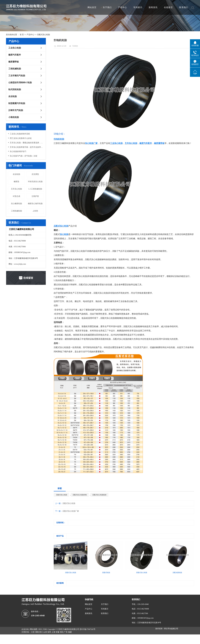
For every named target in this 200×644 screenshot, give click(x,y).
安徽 (57, 632)
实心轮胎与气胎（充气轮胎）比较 (24, 156)
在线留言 (168, 7)
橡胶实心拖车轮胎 (35, 204)
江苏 (33, 632)
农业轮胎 (13, 96)
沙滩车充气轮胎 (16, 110)
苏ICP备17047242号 (88, 629)
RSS (40, 629)
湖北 (62, 632)
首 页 (22, 35)
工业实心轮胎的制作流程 (20, 134)
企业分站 (25, 629)
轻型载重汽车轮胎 (17, 103)
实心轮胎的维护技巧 (18, 151)
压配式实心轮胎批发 (99, 495)
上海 (53, 632)
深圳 (49, 632)
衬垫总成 (16, 196)
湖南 (37, 632)
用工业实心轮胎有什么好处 (21, 138)
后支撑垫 (35, 174)
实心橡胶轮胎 (16, 204)
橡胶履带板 (14, 62)
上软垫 (35, 211)
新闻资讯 (153, 7)
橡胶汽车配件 (15, 55)
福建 (70, 632)
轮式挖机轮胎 (15, 89)
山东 (45, 632)
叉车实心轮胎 (16, 189)
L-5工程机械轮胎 (35, 189)
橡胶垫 (16, 182)
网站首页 (92, 7)
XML (45, 629)
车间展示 (138, 7)
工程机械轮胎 (15, 69)
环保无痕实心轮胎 (35, 182)
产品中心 (123, 7)
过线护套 (35, 196)
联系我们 (184, 7)
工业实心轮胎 (15, 48)
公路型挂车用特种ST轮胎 (20, 83)
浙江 (41, 632)
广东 (66, 632)
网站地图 (34, 629)
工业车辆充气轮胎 (17, 76)
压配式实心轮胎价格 (80, 495)
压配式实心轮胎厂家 (71, 511)
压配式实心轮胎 (44, 35)
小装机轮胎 (14, 117)
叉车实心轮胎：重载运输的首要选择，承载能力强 (27, 143)
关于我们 (107, 7)
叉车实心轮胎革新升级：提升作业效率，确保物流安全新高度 (27, 147)
